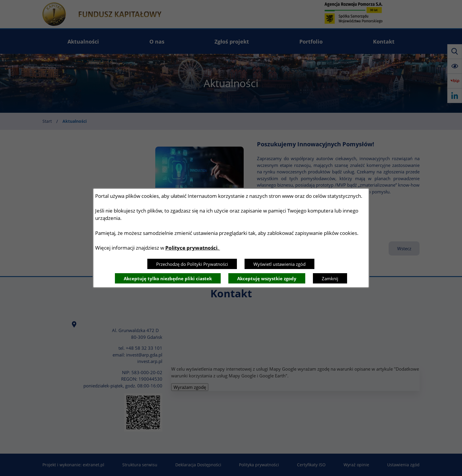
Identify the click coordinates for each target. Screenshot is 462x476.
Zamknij (330, 278)
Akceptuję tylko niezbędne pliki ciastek (168, 278)
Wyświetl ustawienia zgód (279, 264)
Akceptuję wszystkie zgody (267, 278)
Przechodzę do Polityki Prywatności (192, 264)
